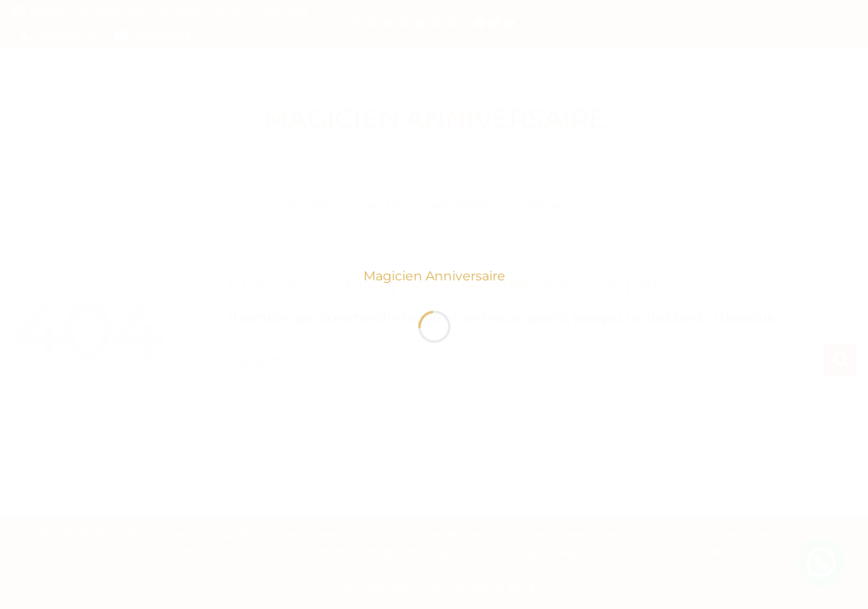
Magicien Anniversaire (434, 280)
